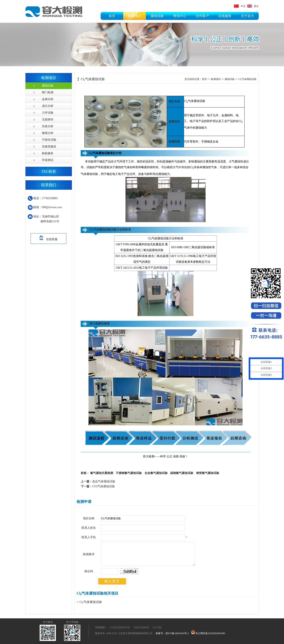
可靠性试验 (49, 140)
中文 (240, 6)
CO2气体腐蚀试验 (98, 486)
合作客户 (202, 16)
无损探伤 (48, 119)
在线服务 (225, 16)
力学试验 (48, 113)
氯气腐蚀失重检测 (102, 473)
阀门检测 (48, 92)
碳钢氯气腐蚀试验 (182, 473)
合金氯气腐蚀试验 (156, 473)
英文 (253, 6)
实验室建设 (49, 147)
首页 (112, 16)
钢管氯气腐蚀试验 (208, 473)
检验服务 (48, 153)
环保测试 (48, 160)
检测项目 (135, 16)
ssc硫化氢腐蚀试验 (120, 627)
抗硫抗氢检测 (141, 627)
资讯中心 (180, 16)
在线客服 (48, 237)
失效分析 (48, 126)
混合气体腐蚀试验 (98, 481)
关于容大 (247, 16)
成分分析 (48, 106)
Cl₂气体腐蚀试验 (248, 79)
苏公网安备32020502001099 (208, 633)
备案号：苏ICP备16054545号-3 (172, 633)
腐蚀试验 (157, 16)
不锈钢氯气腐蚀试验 (129, 473)
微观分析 (48, 133)
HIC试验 (157, 627)
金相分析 (48, 99)
